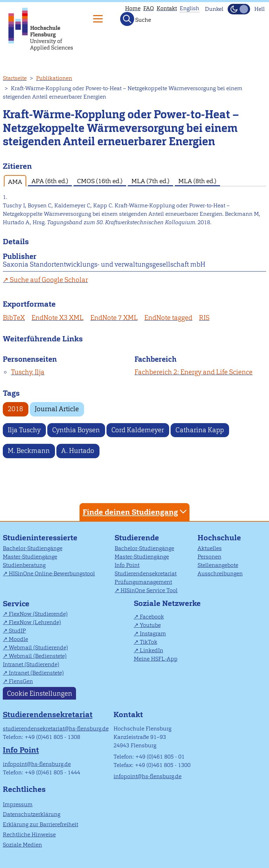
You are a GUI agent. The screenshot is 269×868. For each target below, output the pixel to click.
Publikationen (54, 78)
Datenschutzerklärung (32, 814)
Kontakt (167, 8)
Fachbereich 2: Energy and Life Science (194, 372)
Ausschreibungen (220, 573)
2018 (15, 409)
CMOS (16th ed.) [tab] (100, 181)
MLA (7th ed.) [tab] (150, 181)
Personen (209, 557)
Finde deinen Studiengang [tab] (136, 512)
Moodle (18, 639)
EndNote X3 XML (57, 318)
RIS (204, 318)
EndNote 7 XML (114, 318)
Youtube (150, 625)
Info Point (127, 565)
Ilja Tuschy (24, 430)
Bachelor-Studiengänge (33, 548)
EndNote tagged (168, 318)
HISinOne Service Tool (149, 590)
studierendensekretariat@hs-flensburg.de (56, 729)
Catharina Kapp (200, 430)
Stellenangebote (218, 565)
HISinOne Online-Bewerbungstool (52, 573)
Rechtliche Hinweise (29, 834)
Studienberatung (24, 565)
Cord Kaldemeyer (138, 430)
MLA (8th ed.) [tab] (197, 181)
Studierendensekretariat (146, 573)
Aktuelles (210, 548)
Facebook (152, 617)
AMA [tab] (15, 182)
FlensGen (21, 681)
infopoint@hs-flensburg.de (37, 764)
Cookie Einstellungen (40, 693)
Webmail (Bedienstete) (38, 656)
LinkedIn (151, 650)
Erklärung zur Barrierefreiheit (40, 824)
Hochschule (219, 538)
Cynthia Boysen (76, 430)
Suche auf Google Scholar (49, 280)
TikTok (149, 642)
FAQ (149, 8)
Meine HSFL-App (156, 659)
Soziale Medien (22, 845)
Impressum (18, 804)
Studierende (137, 538)
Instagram (153, 633)
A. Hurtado (78, 451)
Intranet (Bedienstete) (36, 673)
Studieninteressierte (40, 538)
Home (133, 8)
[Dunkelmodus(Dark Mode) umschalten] (239, 9)
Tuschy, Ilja (28, 372)
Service (16, 604)
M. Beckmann (29, 451)
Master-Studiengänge (30, 557)
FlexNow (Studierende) (38, 614)
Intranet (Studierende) (31, 664)
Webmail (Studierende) (38, 647)
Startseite (15, 78)
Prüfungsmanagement (143, 582)
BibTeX (14, 318)
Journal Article (57, 409)
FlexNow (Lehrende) (35, 622)
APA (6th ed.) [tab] (50, 181)
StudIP (17, 631)
